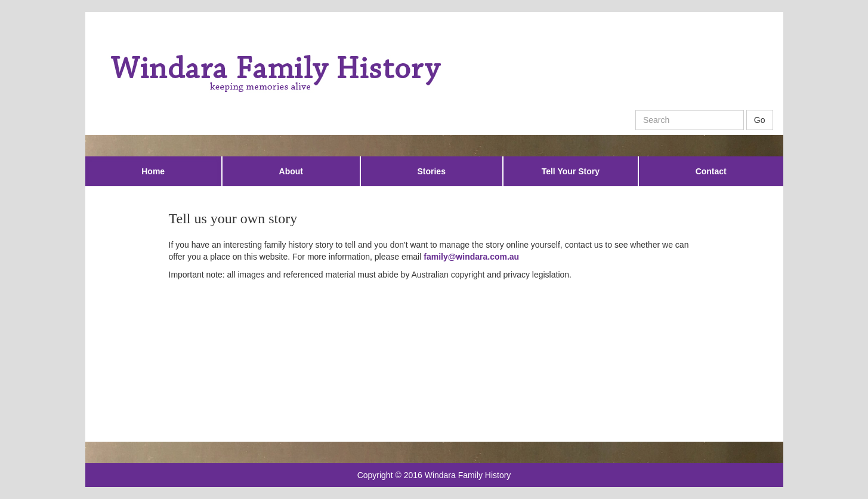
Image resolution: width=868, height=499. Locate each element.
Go (760, 120)
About (291, 171)
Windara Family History (468, 475)
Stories (431, 171)
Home (153, 171)
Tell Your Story (571, 171)
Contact (711, 171)
